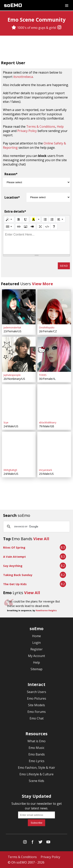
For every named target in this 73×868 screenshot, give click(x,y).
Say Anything (13, 566)
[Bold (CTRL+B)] (19, 219)
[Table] (9, 227)
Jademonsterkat (12, 328)
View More (42, 284)
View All (41, 539)
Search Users (36, 692)
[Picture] (26, 227)
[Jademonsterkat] (19, 307)
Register (36, 649)
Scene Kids (36, 781)
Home (36, 636)
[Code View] (47, 227)
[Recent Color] (33, 219)
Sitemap (36, 669)
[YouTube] (48, 843)
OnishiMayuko (47, 328)
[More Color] (39, 219)
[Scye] (19, 402)
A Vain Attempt (15, 557)
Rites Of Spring (14, 547)
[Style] (9, 219)
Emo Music (36, 748)
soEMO (13, 5)
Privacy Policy (27, 131)
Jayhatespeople (12, 375)
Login (36, 643)
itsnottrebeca (23, 77)
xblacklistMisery (48, 423)
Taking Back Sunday (18, 575)
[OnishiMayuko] (54, 307)
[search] (36, 527)
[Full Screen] (40, 227)
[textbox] (36, 243)
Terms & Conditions (41, 127)
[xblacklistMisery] (54, 402)
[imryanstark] (54, 449)
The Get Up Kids (15, 584)
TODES (43, 375)
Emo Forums (37, 712)
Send (64, 266)
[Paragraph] (60, 219)
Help (60, 127)
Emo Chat (37, 718)
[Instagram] (59, 28)
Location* (12, 197)
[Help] (54, 227)
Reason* (11, 174)
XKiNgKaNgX (10, 470)
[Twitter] (40, 843)
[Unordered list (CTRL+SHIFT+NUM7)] (45, 219)
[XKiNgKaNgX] (19, 449)
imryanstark (45, 470)
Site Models (36, 705)
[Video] (32, 227)
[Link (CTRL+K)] (19, 227)
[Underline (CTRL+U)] (26, 219)
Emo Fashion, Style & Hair (36, 768)
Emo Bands (37, 754)
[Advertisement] (37, 48)
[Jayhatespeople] (19, 354)
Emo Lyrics (37, 761)
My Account (36, 656)
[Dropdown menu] (67, 5)
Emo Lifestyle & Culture (36, 774)
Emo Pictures (37, 698)
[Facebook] (33, 843)
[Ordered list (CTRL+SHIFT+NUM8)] (52, 219)
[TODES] (54, 354)
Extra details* (15, 211)
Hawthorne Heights (46, 610)
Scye (6, 423)
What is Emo (36, 741)
